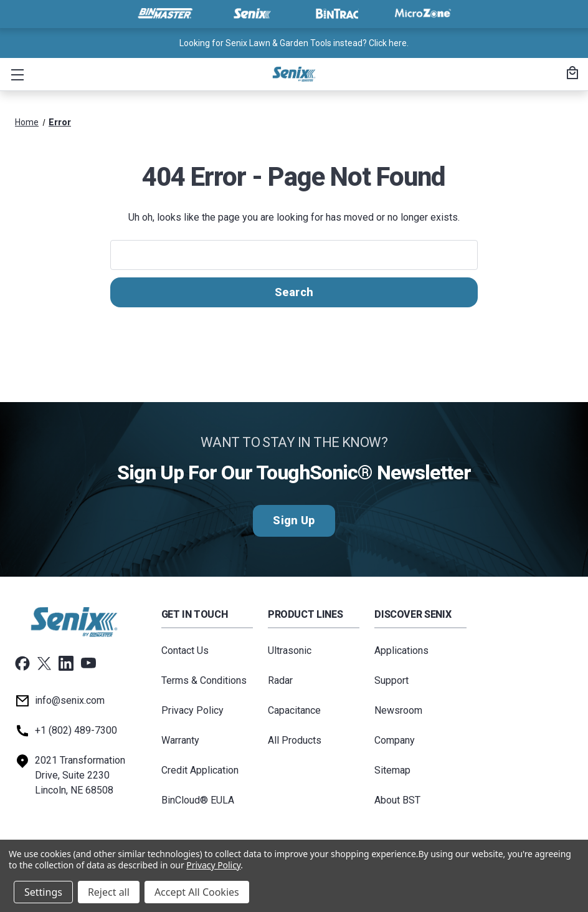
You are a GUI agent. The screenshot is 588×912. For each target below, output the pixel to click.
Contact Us (185, 650)
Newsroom (398, 710)
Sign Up (294, 521)
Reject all (109, 892)
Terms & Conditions (204, 680)
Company (395, 740)
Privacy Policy (192, 710)
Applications (401, 650)
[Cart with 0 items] (571, 74)
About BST (397, 800)
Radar (280, 680)
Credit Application (200, 770)
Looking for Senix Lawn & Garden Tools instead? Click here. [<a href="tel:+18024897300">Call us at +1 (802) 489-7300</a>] (294, 43)
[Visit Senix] (251, 14)
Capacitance (294, 710)
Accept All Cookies (197, 892)
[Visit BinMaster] (165, 14)
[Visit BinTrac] (337, 14)
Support (391, 680)
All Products (295, 740)
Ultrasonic (290, 650)
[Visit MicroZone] (423, 14)
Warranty (180, 740)
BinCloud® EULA (198, 800)
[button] (15, 74)
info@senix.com (70, 700)
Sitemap (392, 770)
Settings (43, 892)
